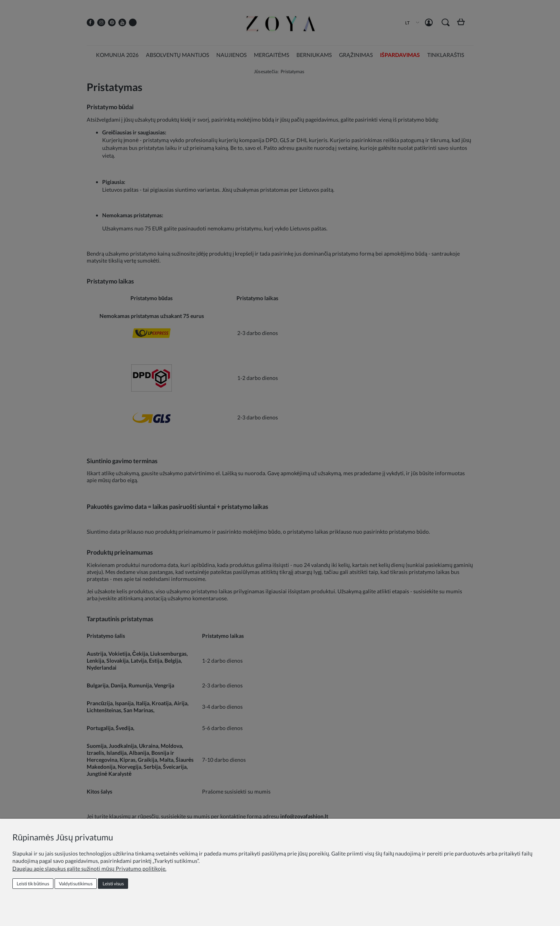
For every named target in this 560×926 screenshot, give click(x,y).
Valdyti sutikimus (76, 884)
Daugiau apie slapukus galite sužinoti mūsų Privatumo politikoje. (89, 868)
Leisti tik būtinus (33, 884)
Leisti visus (113, 884)
